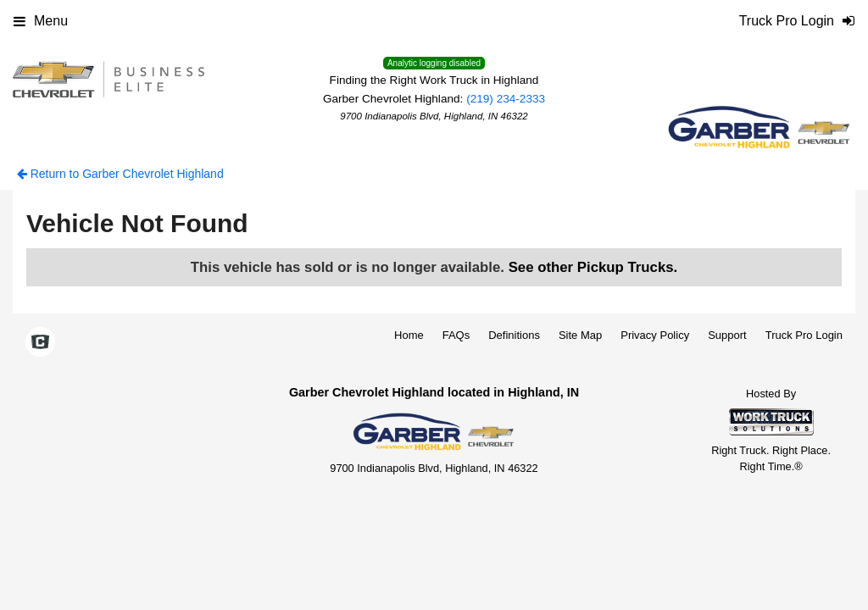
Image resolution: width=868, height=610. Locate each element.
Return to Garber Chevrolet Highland (120, 174)
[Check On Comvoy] (40, 343)
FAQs (456, 335)
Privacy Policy (655, 335)
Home (409, 335)
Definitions (514, 335)
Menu (41, 21)
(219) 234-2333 (506, 99)
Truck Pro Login (804, 335)
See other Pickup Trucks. (593, 267)
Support (727, 335)
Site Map (580, 335)
